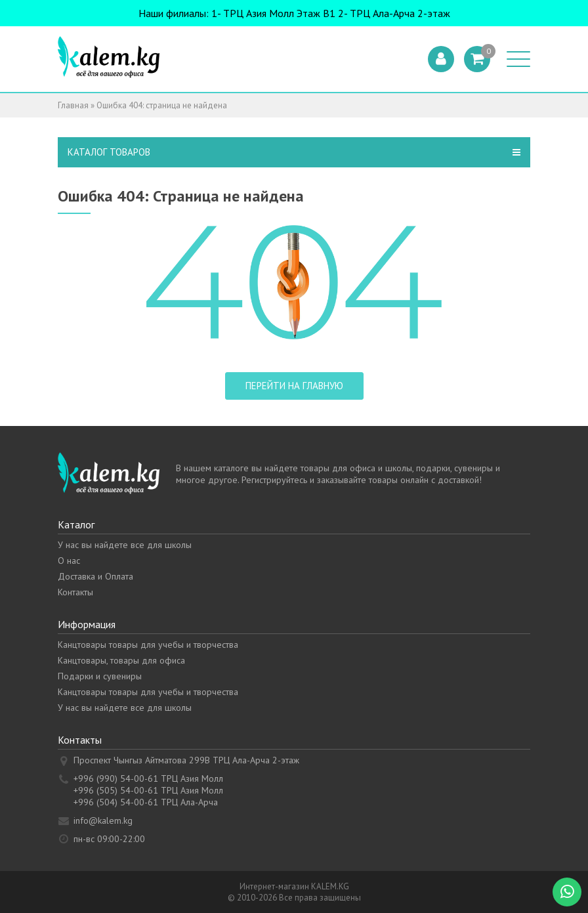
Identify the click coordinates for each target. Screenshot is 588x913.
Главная (73, 105)
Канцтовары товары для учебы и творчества (148, 645)
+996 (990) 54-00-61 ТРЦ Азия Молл (148, 778)
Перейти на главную (294, 386)
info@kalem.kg (103, 820)
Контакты (75, 592)
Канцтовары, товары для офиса (121, 660)
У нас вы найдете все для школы (125, 545)
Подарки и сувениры (100, 676)
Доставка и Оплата (95, 576)
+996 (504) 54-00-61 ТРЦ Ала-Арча (146, 802)
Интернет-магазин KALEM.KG (294, 886)
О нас (69, 561)
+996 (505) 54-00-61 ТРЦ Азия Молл (148, 790)
